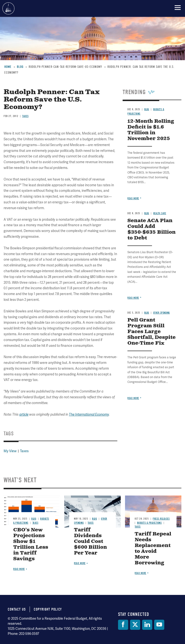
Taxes (24, 451)
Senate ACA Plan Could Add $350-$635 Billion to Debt (152, 229)
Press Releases (161, 519)
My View (10, 451)
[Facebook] (123, 625)
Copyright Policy (48, 609)
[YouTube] (159, 625)
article (24, 415)
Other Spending (162, 313)
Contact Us (17, 609)
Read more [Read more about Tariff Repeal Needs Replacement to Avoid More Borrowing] (140, 573)
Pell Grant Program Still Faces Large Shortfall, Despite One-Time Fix (152, 332)
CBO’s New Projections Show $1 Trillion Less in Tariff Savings (31, 544)
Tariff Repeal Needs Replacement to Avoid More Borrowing (153, 549)
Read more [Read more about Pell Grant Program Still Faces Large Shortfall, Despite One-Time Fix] (133, 398)
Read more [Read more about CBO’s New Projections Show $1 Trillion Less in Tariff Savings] (19, 569)
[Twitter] (135, 625)
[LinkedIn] (147, 625)
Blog (147, 213)
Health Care (160, 213)
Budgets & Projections (149, 523)
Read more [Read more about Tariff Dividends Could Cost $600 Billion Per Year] (80, 563)
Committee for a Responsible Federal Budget (8, 8)
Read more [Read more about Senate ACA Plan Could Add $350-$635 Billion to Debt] (133, 298)
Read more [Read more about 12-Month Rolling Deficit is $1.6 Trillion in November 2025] (133, 198)
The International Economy (89, 415)
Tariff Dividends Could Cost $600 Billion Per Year (90, 542)
